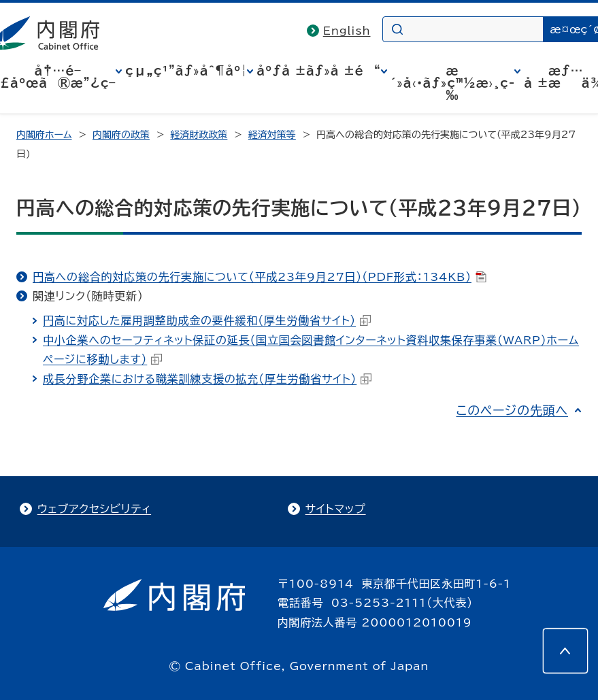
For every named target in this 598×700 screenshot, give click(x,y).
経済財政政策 (199, 135)
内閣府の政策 (121, 135)
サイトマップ (336, 509)
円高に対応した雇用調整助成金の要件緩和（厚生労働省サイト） (207, 320)
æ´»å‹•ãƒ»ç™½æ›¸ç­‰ (453, 83)
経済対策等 (272, 135)
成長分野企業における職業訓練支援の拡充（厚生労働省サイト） (207, 379)
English (347, 31)
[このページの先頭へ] (565, 651)
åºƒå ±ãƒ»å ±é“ (318, 71)
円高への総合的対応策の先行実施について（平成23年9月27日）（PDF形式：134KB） (260, 277)
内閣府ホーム (44, 135)
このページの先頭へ (512, 410)
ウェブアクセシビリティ (94, 509)
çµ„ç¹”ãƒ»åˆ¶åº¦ (186, 71)
